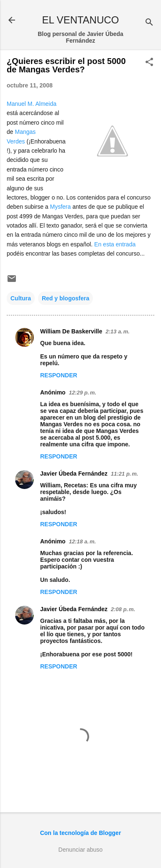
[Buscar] (149, 23)
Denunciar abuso (81, 850)
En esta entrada (115, 244)
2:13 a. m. (118, 332)
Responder (59, 375)
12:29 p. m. (83, 393)
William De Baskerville (71, 331)
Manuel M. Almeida (32, 104)
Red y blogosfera (66, 298)
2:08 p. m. (123, 609)
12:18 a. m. (83, 542)
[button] (149, 63)
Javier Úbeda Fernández (74, 474)
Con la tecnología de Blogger (81, 833)
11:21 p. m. (124, 474)
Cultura (21, 298)
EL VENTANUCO (80, 20)
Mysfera (61, 207)
